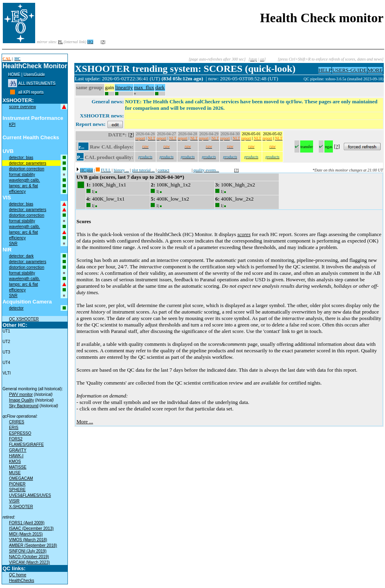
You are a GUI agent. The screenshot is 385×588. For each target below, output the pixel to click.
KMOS (15, 461)
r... (81, 147)
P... (80, 157)
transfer (307, 147)
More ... (85, 422)
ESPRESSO (20, 433)
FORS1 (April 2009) (27, 523)
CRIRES (17, 422)
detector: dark (21, 256)
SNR (13, 244)
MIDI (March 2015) (26, 534)
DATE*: (118, 135)
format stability (22, 175)
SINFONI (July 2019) (28, 551)
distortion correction (26, 169)
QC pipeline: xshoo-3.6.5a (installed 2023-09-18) (343, 79)
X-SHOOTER (21, 507)
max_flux (144, 87)
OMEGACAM (21, 478)
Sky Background (24, 406)
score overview (22, 107)
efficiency (17, 191)
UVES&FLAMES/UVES (30, 495)
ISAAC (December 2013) (31, 528)
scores (244, 234)
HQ (90, 42)
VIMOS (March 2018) (28, 540)
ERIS (14, 428)
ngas (328, 147)
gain (109, 87)
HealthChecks (21, 581)
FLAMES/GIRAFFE (26, 445)
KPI (12, 125)
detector (16, 308)
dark (160, 87)
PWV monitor (21, 394)
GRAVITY (18, 450)
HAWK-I (16, 456)
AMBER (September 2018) (33, 545)
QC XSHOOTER (24, 319)
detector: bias (21, 158)
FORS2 (16, 439)
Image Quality (21, 400)
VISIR (14, 501)
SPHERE (17, 490)
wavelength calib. (24, 180)
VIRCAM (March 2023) (29, 562)
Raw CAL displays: (112, 147)
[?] (237, 170)
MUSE (15, 473)
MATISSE (18, 467)
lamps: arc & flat (23, 186)
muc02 (298, 79)
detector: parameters (27, 163)
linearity (124, 87)
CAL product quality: (109, 157)
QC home (18, 575)
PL (61, 42)
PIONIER (17, 484)
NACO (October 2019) (29, 557)
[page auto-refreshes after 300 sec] (217, 59)
